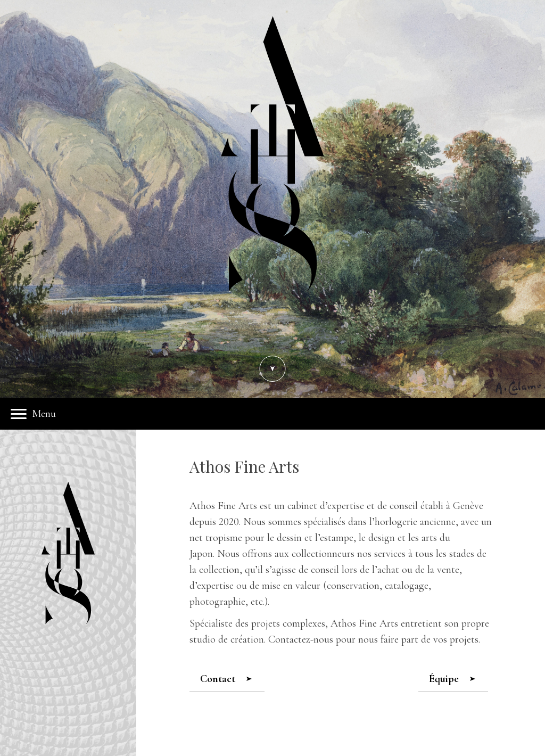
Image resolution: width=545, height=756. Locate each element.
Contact (226, 679)
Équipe (452, 679)
